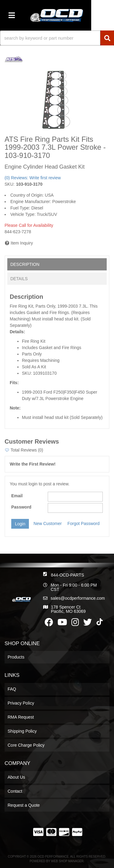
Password (21, 507)
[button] (57, 38)
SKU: (10, 184)
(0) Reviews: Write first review (33, 178)
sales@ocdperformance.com (78, 598)
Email (17, 496)
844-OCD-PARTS (67, 575)
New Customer (48, 523)
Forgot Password (84, 523)
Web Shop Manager (67, 861)
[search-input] (50, 38)
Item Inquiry (22, 243)
